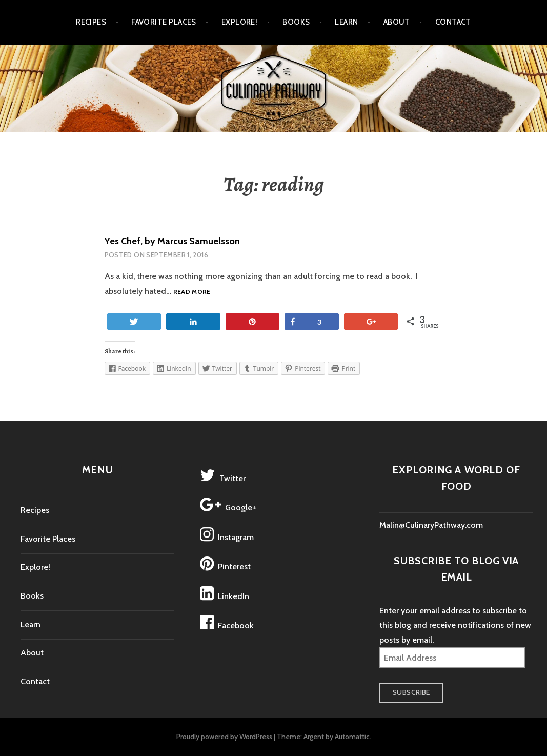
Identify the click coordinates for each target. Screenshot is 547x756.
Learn (346, 22)
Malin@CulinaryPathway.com (431, 525)
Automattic (352, 737)
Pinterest (225, 564)
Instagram (227, 534)
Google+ (228, 505)
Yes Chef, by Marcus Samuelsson (172, 241)
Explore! (240, 22)
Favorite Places (164, 22)
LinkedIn (225, 593)
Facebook (227, 623)
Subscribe (411, 692)
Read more (192, 292)
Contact (453, 22)
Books (296, 22)
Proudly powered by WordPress (224, 737)
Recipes (91, 22)
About (397, 22)
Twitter (223, 475)
